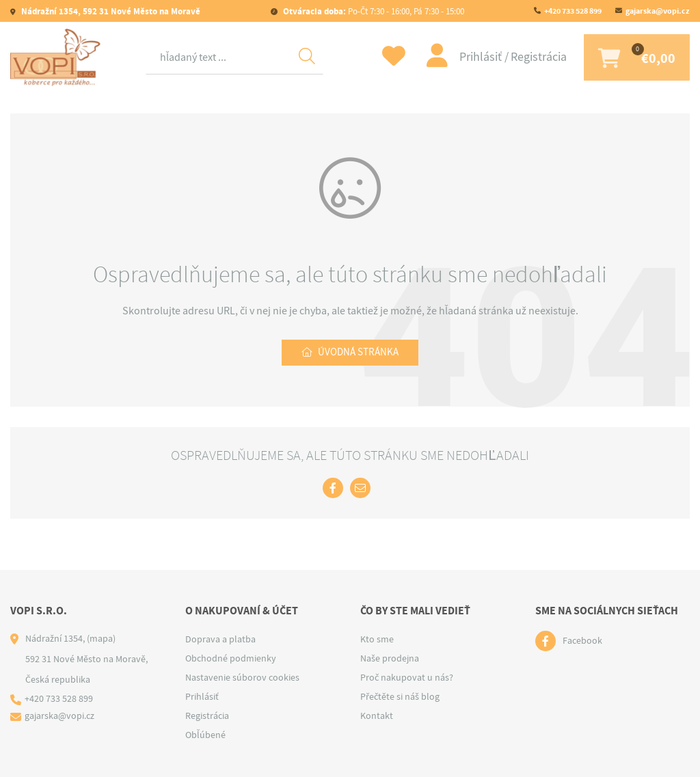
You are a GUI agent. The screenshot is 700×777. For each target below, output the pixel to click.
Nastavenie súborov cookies (242, 677)
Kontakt (377, 715)
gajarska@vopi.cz (658, 11)
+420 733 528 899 (573, 11)
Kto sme (377, 639)
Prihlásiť (472, 57)
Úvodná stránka (359, 353)
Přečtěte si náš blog (400, 696)
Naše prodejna (390, 658)
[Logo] (58, 57)
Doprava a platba (220, 639)
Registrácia (529, 57)
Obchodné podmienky (231, 658)
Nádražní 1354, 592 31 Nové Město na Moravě (110, 11)
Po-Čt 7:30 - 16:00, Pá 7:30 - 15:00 (373, 11)
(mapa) (101, 638)
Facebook (582, 641)
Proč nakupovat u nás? (407, 677)
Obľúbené (205, 735)
